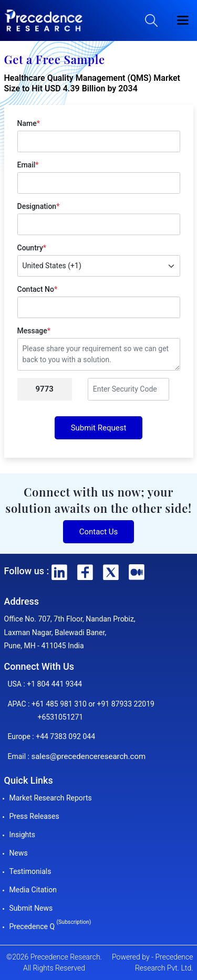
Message (34, 331)
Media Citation (33, 890)
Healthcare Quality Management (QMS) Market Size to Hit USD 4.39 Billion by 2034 (92, 83)
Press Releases (34, 816)
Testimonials (30, 871)
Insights (23, 835)
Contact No (38, 289)
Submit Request (99, 428)
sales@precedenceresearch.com (88, 756)
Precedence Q (50, 926)
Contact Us (99, 532)
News (19, 853)
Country (32, 248)
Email (28, 165)
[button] (183, 20)
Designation (39, 206)
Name (29, 123)
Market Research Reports (51, 798)
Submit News (31, 908)
